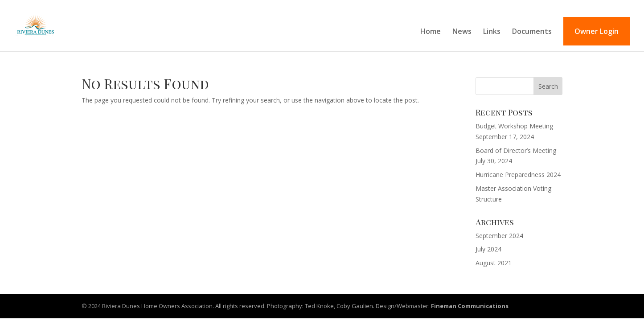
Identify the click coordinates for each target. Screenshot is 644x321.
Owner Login (597, 31)
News (462, 32)
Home (431, 32)
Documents (532, 32)
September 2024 (499, 236)
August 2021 (494, 263)
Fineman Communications (470, 306)
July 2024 (488, 249)
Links (492, 32)
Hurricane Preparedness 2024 (518, 175)
